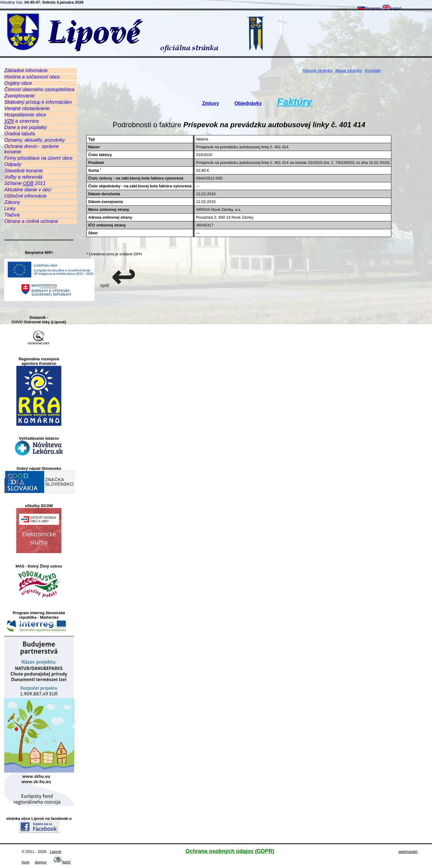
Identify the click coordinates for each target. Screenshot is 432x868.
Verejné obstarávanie (27, 108)
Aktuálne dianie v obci (28, 190)
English (392, 8)
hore (26, 862)
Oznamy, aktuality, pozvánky (34, 140)
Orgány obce (18, 83)
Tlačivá (12, 215)
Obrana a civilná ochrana (31, 221)
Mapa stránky (349, 71)
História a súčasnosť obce (32, 77)
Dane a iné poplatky (25, 127)
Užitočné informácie (25, 196)
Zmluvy (211, 103)
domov (41, 862)
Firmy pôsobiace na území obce (38, 158)
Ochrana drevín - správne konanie (31, 149)
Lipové (55, 852)
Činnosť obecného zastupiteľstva (39, 89)
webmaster (408, 852)
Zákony (12, 202)
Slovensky (370, 8)
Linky (10, 209)
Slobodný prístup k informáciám (38, 102)
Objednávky (248, 103)
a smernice (22, 121)
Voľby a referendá (23, 177)
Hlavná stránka (318, 71)
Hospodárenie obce (25, 115)
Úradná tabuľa (19, 134)
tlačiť (62, 862)
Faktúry (295, 102)
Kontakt (373, 71)
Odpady (13, 164)
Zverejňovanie (19, 96)
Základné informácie (26, 71)
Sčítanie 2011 (25, 183)
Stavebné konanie (23, 171)
